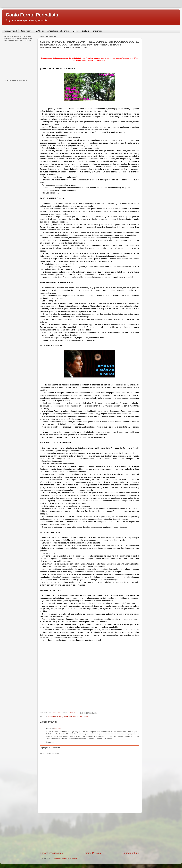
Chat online (97, 31)
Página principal (11, 31)
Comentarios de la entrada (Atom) (64, 858)
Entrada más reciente (51, 853)
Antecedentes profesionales (58, 31)
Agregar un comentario (50, 748)
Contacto (86, 31)
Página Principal (93, 853)
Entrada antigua (131, 853)
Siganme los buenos (81, 717)
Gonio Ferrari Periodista (32, 15)
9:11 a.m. (58, 728)
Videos (76, 31)
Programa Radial (66, 717)
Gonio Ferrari (26, 31)
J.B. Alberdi (39, 31)
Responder (50, 742)
